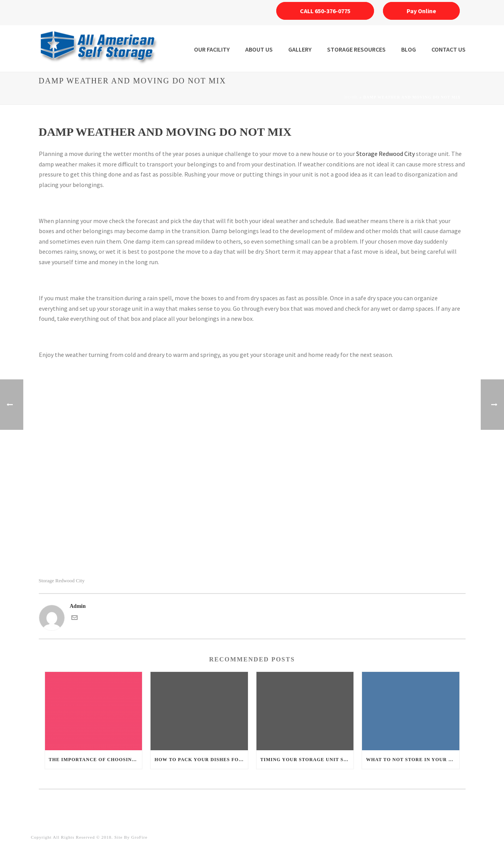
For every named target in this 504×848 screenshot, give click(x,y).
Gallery (300, 49)
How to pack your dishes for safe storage (201, 760)
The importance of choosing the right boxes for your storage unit (96, 760)
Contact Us (449, 49)
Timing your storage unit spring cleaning (307, 760)
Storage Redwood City (385, 154)
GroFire (139, 837)
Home (352, 97)
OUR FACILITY (212, 49)
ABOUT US (259, 49)
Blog (409, 49)
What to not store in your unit (413, 760)
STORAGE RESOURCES (356, 49)
